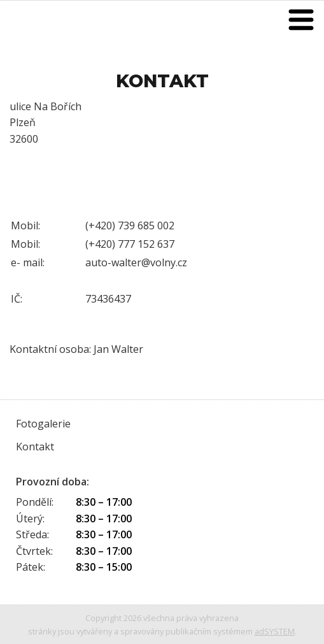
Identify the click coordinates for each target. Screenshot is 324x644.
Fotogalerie (43, 424)
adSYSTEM (275, 631)
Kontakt (35, 447)
